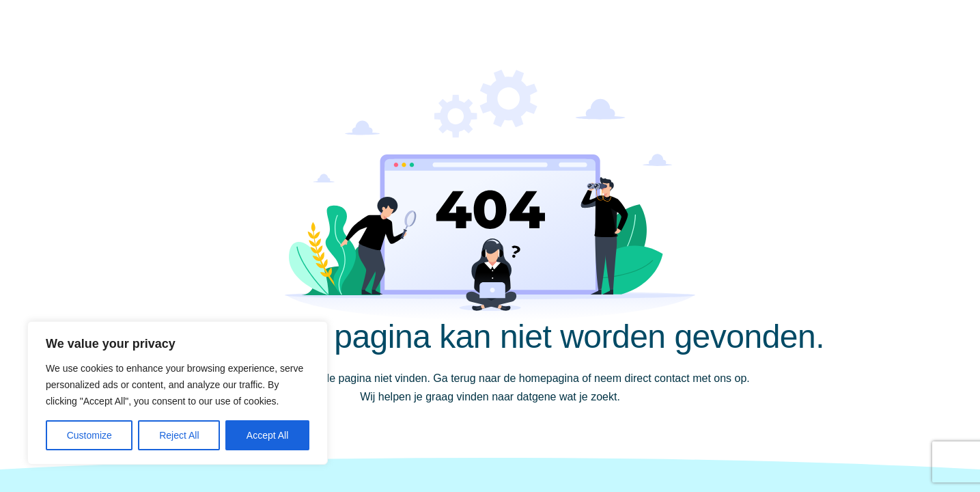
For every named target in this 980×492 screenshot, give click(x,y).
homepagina (549, 378)
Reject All (179, 435)
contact (672, 378)
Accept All (267, 435)
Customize (89, 435)
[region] (178, 393)
